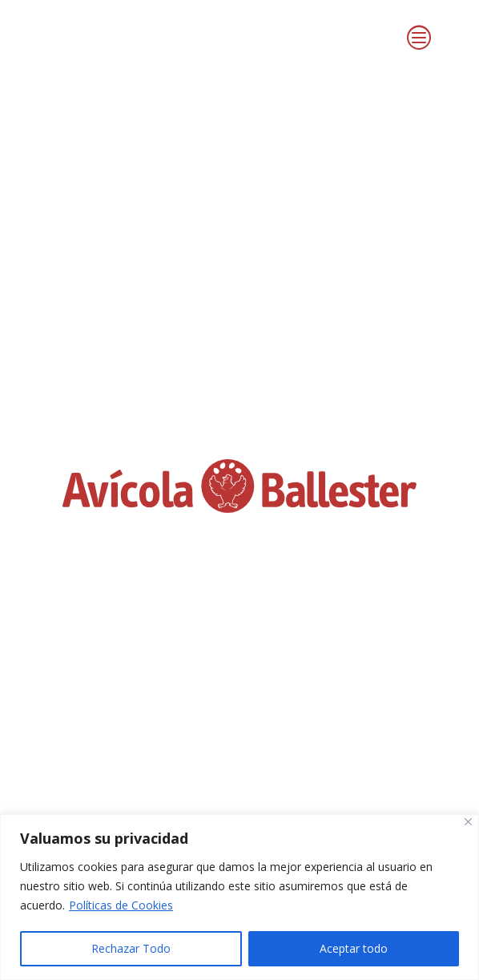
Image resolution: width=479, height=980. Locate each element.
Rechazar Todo (131, 948)
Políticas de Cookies (121, 905)
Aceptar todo (354, 948)
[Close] (468, 822)
